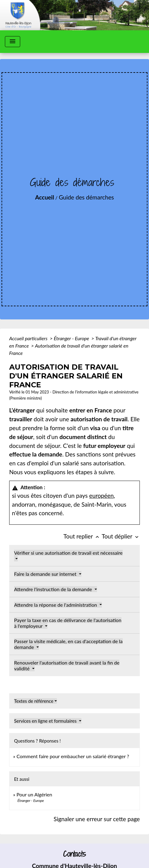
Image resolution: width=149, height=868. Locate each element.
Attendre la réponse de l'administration (56, 605)
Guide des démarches (86, 197)
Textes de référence (34, 701)
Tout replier (82, 536)
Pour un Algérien (34, 794)
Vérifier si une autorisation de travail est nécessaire (68, 553)
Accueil (45, 197)
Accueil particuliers (29, 338)
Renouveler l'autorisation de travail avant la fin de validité (67, 665)
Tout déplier (121, 536)
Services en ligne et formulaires (46, 721)
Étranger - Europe (72, 338)
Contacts (74, 854)
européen (102, 495)
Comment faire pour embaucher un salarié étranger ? (73, 756)
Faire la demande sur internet (46, 574)
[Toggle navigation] (13, 42)
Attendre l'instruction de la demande (54, 589)
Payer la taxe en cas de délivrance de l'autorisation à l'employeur (68, 623)
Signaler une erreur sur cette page (97, 819)
